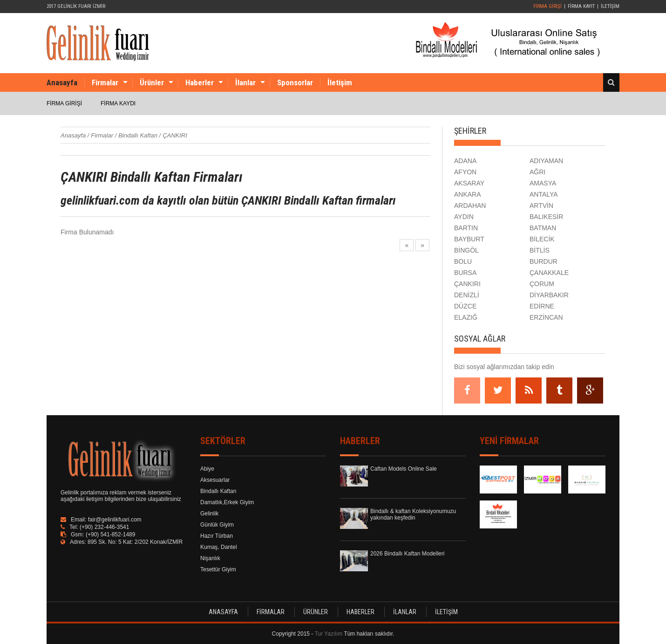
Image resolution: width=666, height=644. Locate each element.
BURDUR (544, 261)
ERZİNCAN (546, 317)
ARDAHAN (470, 206)
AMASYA (543, 183)
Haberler (200, 82)
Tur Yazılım (328, 634)
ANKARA (468, 194)
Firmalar (105, 82)
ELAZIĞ (466, 317)
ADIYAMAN (546, 161)
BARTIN (466, 228)
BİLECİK (542, 239)
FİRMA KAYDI (118, 103)
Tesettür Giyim (218, 569)
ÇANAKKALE (549, 273)
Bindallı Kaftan (218, 491)
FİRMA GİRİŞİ (547, 6)
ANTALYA (544, 194)
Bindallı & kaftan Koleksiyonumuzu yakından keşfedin (413, 514)
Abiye (207, 469)
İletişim (340, 82)
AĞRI (537, 172)
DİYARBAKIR (549, 295)
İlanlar (245, 82)
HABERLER (360, 612)
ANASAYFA (223, 612)
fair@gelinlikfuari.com (115, 520)
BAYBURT (469, 239)
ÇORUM (542, 284)
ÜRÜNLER (316, 612)
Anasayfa (62, 82)
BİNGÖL (466, 250)
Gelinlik (209, 514)
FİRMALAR (271, 612)
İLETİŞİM (610, 6)
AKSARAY (469, 183)
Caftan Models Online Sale (404, 469)
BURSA (465, 273)
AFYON (465, 172)
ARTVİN (541, 206)
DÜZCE (465, 306)
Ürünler (152, 82)
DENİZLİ (467, 295)
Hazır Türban (217, 536)
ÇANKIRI (467, 284)
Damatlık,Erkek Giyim (227, 502)
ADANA (465, 161)
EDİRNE (542, 306)
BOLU (463, 261)
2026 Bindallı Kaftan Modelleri (407, 554)
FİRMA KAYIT (581, 6)
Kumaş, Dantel (219, 547)
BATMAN (543, 228)
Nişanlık (210, 558)
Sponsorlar (295, 82)
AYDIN (464, 217)
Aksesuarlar (215, 480)
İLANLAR (405, 612)
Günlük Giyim (217, 525)
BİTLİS (540, 250)
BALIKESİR (546, 217)
